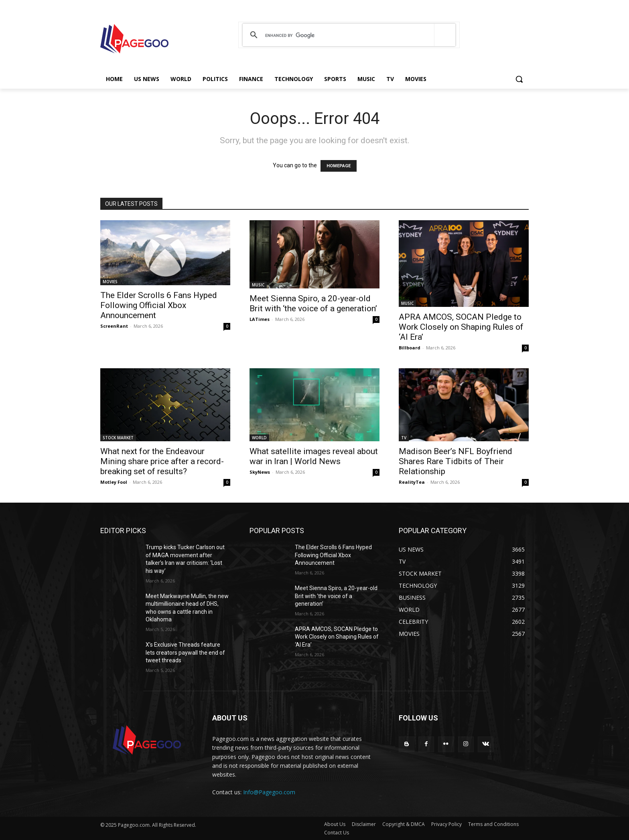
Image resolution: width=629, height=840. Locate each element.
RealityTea (412, 482)
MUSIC (258, 285)
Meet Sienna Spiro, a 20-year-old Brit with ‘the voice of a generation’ (313, 303)
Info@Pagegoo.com (269, 792)
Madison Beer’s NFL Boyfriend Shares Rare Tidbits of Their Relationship (456, 461)
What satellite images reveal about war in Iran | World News (314, 456)
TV (404, 438)
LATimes (260, 319)
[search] (348, 35)
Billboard (410, 348)
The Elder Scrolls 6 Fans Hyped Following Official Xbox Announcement (159, 305)
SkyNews (260, 472)
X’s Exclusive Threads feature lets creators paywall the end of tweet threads (185, 652)
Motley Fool (114, 482)
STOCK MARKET (118, 438)
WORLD (259, 438)
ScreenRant (114, 326)
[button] (519, 79)
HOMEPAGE (339, 166)
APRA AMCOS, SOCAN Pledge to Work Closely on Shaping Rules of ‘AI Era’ (461, 327)
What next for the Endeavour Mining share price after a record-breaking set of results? (162, 461)
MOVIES (110, 282)
